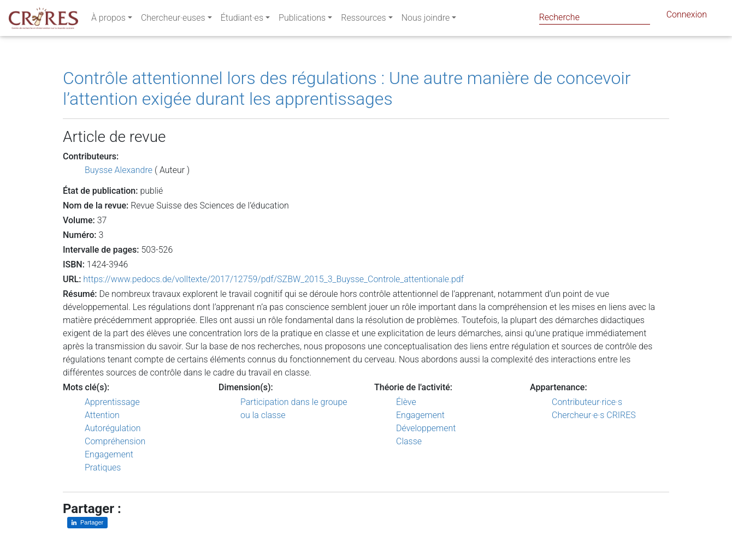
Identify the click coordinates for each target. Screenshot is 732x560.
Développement (426, 428)
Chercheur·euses (173, 20)
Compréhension (115, 441)
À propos (108, 20)
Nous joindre (426, 20)
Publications (302, 20)
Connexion (687, 17)
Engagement (109, 454)
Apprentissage (112, 402)
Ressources (363, 20)
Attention (102, 415)
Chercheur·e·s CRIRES (594, 415)
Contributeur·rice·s (587, 402)
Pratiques (103, 467)
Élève (406, 402)
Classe (409, 441)
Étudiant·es (242, 20)
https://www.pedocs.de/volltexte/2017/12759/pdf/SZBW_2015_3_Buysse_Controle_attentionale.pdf (273, 279)
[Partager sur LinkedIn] (87, 523)
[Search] (595, 17)
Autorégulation (113, 428)
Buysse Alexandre (119, 170)
